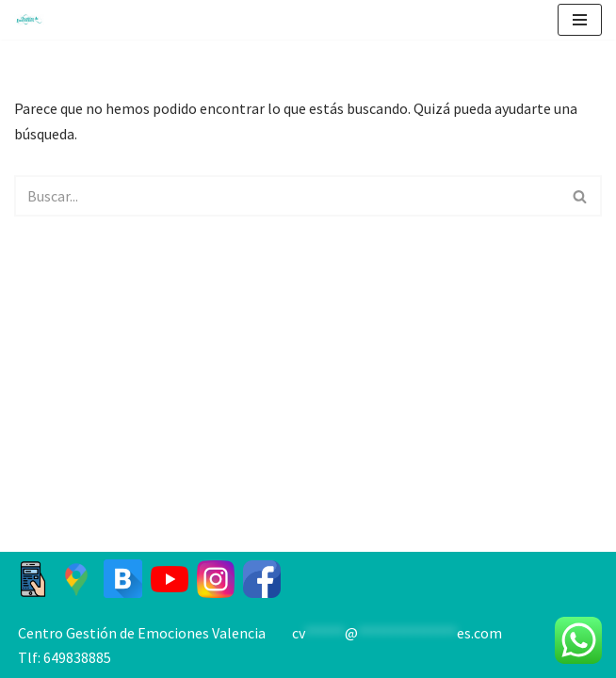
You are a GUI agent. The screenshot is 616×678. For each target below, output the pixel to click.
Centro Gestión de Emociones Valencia (142, 633)
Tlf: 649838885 (65, 657)
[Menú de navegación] (580, 20)
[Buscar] (287, 196)
